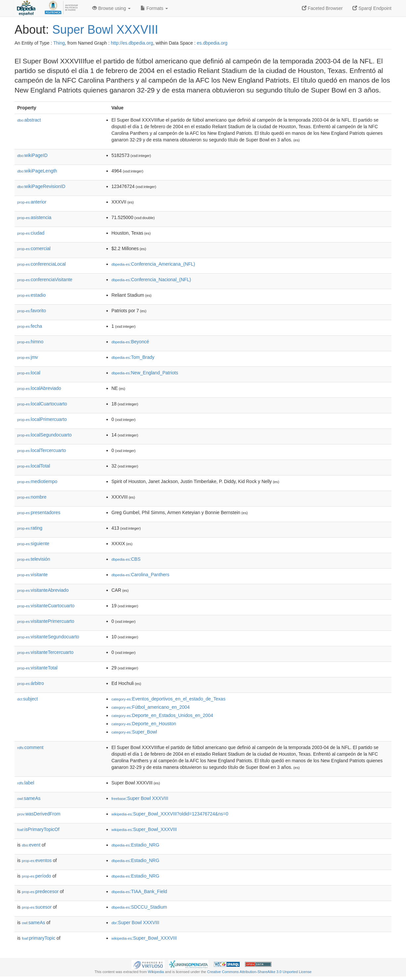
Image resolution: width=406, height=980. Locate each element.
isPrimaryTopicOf (38, 829)
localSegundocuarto (44, 435)
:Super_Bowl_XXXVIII (144, 829)
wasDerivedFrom (39, 814)
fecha (30, 326)
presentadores (39, 512)
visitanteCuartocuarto (46, 606)
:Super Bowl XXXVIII (140, 798)
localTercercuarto (42, 450)
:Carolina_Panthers (140, 575)
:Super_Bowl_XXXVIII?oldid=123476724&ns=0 (170, 814)
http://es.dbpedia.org (132, 43)
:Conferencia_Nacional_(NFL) (151, 280)
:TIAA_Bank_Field (139, 891)
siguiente (33, 544)
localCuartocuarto (42, 404)
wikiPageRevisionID (41, 186)
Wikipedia (156, 972)
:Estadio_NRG (135, 845)
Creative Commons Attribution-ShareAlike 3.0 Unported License (259, 972)
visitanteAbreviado (43, 590)
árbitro (31, 683)
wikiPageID (32, 155)
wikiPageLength (37, 171)
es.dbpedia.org (212, 43)
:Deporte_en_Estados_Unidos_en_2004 (162, 715)
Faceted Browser (322, 8)
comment (30, 747)
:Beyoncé (130, 342)
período (37, 876)
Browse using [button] (111, 8)
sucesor (37, 907)
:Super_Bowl (134, 732)
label (26, 783)
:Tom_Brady (133, 357)
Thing (59, 43)
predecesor (40, 891)
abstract (29, 120)
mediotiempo (37, 481)
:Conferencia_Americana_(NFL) (153, 264)
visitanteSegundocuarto (48, 637)
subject (27, 699)
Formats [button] (154, 8)
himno (30, 342)
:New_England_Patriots (145, 373)
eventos (37, 860)
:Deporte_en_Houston (144, 724)
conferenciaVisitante (45, 280)
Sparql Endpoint (372, 8)
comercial (34, 248)
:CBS (126, 559)
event (31, 845)
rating (30, 528)
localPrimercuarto (42, 419)
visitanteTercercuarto (45, 652)
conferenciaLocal (41, 264)
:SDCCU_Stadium (139, 907)
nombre (32, 497)
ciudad (31, 233)
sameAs (29, 798)
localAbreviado (39, 388)
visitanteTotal (37, 668)
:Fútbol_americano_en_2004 (151, 707)
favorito (32, 311)
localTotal (34, 466)
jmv (28, 357)
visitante (32, 575)
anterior (32, 202)
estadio (31, 295)
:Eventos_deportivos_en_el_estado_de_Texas (168, 699)
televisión (34, 559)
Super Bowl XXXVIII (105, 30)
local (29, 373)
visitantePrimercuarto (46, 621)
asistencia (34, 217)
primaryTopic (39, 938)
